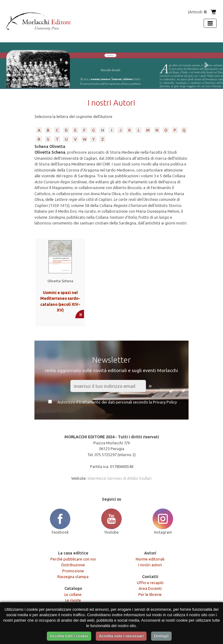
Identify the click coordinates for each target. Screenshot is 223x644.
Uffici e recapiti (150, 583)
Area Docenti (150, 588)
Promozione (73, 571)
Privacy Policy (165, 402)
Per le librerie (150, 594)
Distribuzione (73, 565)
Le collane (73, 594)
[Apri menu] (210, 23)
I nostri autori (150, 565)
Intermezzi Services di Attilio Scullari (120, 478)
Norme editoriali (150, 559)
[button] (17, 65)
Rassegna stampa (73, 577)
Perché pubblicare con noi (73, 559)
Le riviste (73, 600)
